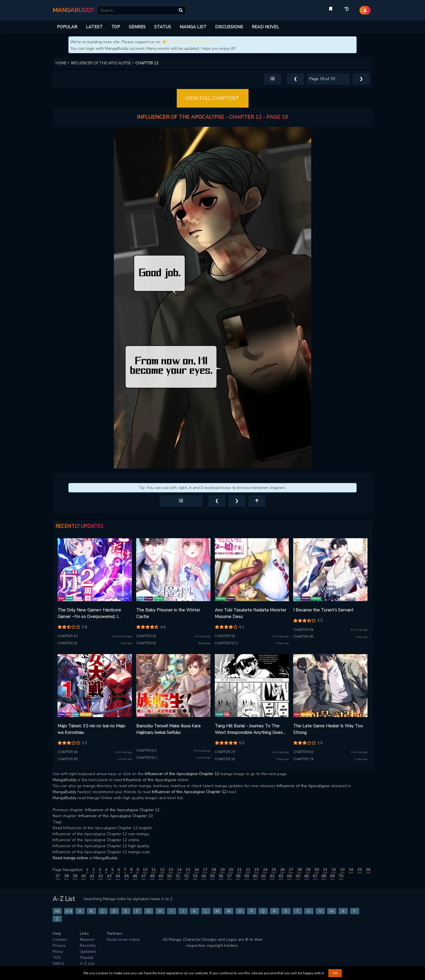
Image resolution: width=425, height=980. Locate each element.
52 (186, 876)
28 (299, 870)
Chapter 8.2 (147, 751)
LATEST (94, 27)
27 (291, 870)
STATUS (163, 27)
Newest (87, 940)
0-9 (69, 911)
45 (126, 876)
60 (255, 876)
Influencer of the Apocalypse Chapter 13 (116, 816)
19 (222, 870)
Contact (60, 940)
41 (92, 876)
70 (341, 876)
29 (308, 870)
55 (212, 876)
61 (264, 876)
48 (152, 876)
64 (289, 876)
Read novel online (123, 940)
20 (231, 870)
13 (171, 870)
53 (195, 876)
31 (325, 870)
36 (368, 870)
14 (179, 870)
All (57, 911)
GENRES (137, 27)
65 (298, 876)
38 (66, 876)
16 (196, 870)
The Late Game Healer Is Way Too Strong (328, 729)
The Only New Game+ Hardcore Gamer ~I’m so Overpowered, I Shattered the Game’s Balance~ (89, 613)
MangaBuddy (64, 780)
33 (342, 870)
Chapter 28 (225, 759)
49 (161, 876)
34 (351, 870)
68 (324, 876)
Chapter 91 (146, 643)
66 (307, 876)
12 (162, 870)
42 (101, 876)
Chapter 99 (303, 630)
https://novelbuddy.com (193, 42)
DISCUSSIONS (229, 27)
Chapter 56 (225, 636)
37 (58, 876)
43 (109, 876)
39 (75, 876)
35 (360, 870)
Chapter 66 (68, 752)
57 (229, 876)
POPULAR (67, 27)
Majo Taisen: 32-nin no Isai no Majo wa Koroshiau (91, 729)
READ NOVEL (265, 27)
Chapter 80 (303, 752)
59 (247, 876)
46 (135, 876)
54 (204, 876)
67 (315, 876)
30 (317, 870)
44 (118, 876)
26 (282, 870)
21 (239, 870)
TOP (116, 27)
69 (332, 876)
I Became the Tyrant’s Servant (323, 610)
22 (248, 870)
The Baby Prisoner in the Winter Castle (168, 613)
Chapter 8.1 (147, 758)
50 (169, 876)
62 (272, 876)
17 (205, 870)
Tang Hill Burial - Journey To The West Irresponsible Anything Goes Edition (249, 729)
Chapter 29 (225, 752)
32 (334, 870)
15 (188, 870)
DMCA (58, 964)
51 (178, 876)
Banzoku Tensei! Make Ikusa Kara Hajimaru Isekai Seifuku (168, 729)
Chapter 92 (68, 643)
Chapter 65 (68, 759)
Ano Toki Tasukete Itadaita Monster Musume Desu (251, 613)
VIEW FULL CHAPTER (213, 98)
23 (257, 870)
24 (265, 870)
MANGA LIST (193, 27)
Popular (87, 958)
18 (214, 870)
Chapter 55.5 (226, 643)
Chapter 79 (303, 759)
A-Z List (87, 964)
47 (144, 876)
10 (145, 870)
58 (238, 876)
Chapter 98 (303, 637)
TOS (57, 958)
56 (221, 876)
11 (154, 870)
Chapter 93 (68, 636)
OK (335, 973)
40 (84, 876)
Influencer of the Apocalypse (150, 780)
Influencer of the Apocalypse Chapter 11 (122, 810)
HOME (63, 63)
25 (274, 870)
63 (281, 876)
